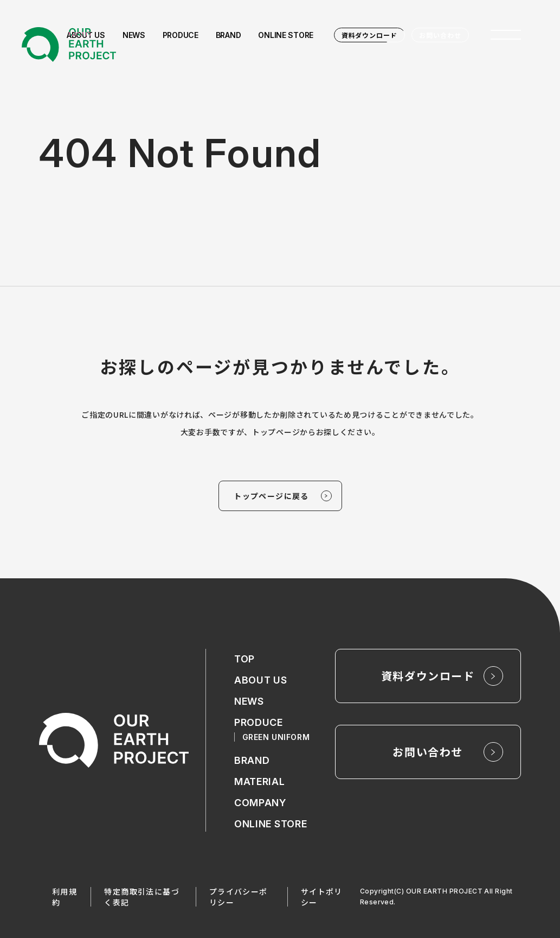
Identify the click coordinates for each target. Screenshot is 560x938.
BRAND (252, 760)
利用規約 (65, 897)
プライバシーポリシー (239, 897)
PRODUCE (259, 722)
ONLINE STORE (271, 824)
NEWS (249, 701)
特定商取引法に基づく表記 (142, 897)
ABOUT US (261, 680)
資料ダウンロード (370, 35)
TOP (244, 659)
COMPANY (260, 803)
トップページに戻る (271, 496)
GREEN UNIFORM (276, 737)
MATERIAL (260, 781)
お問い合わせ (440, 35)
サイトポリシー (322, 897)
